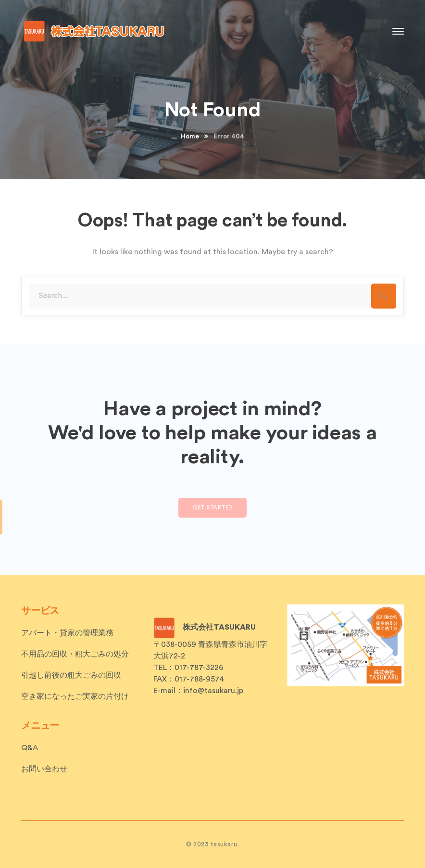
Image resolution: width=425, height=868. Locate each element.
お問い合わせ (44, 769)
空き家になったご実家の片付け (75, 696)
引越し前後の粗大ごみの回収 (71, 675)
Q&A (30, 748)
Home (190, 136)
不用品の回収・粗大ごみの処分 (75, 654)
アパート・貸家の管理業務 (67, 633)
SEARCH (384, 296)
